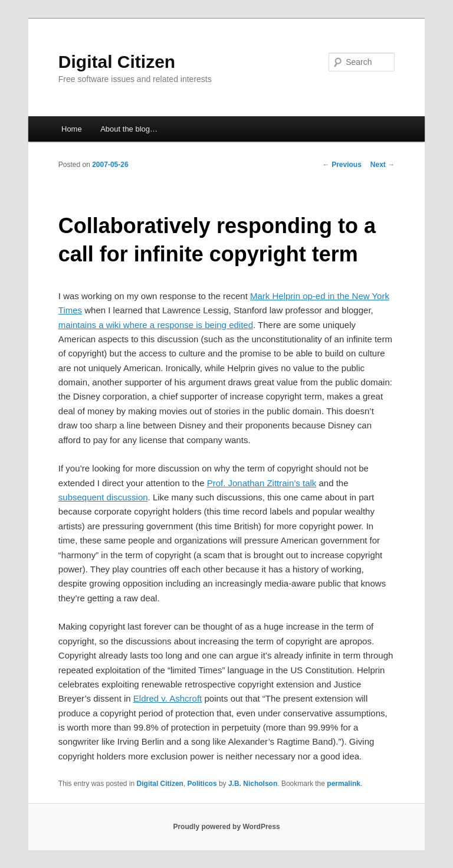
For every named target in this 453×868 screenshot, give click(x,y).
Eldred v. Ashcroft (168, 698)
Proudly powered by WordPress (226, 827)
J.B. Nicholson (253, 784)
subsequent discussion (103, 497)
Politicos (202, 784)
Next (383, 165)
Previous (342, 165)
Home (72, 129)
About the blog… (129, 129)
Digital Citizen (117, 62)
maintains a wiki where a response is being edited (156, 325)
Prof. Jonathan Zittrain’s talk (262, 483)
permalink (344, 784)
